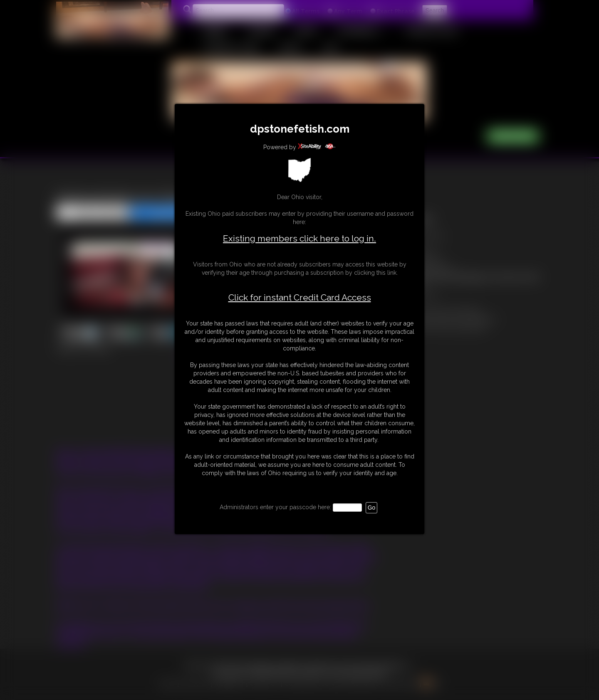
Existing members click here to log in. (299, 238)
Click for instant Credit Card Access (300, 298)
